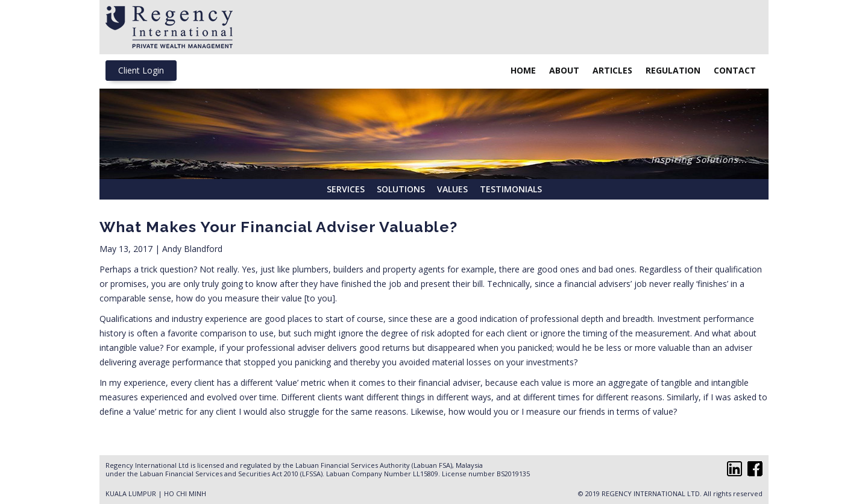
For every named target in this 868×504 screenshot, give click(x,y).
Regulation (673, 70)
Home (523, 70)
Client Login (141, 70)
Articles (612, 70)
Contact (735, 70)
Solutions (401, 189)
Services (346, 189)
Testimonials (511, 189)
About (564, 70)
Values (452, 189)
